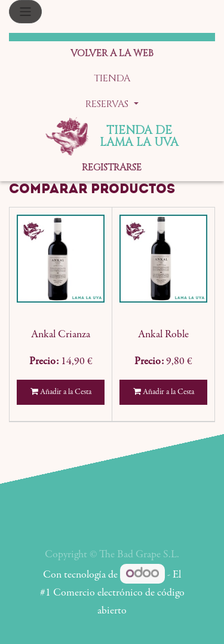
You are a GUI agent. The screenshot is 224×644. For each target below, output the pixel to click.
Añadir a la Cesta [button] (61, 392)
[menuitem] (112, 54)
